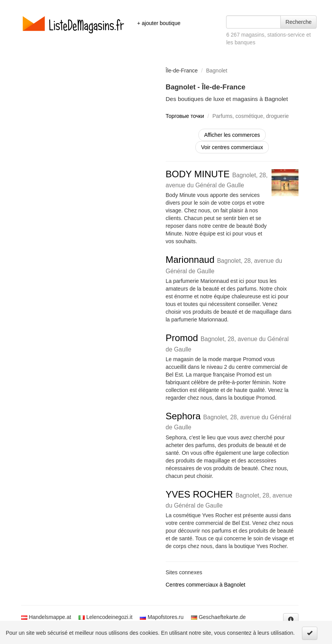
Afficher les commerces (232, 135)
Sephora (228, 421)
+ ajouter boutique (159, 23)
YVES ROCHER (229, 499)
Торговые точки (185, 116)
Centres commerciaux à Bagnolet (205, 585)
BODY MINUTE (217, 179)
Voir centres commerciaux (232, 147)
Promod (227, 342)
